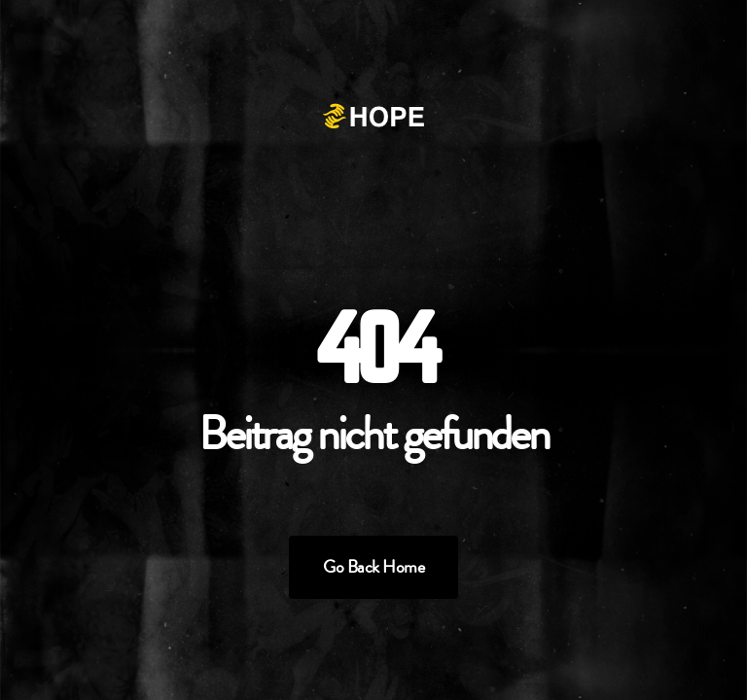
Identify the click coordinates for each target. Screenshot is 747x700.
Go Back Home (373, 567)
